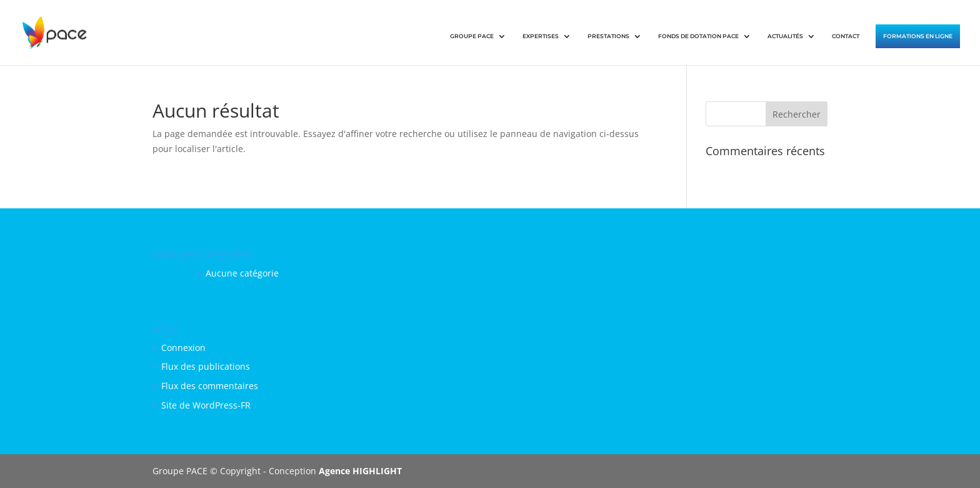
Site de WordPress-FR (206, 405)
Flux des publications (206, 366)
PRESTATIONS (608, 36)
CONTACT (846, 36)
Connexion (183, 348)
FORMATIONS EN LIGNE (918, 36)
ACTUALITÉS (785, 36)
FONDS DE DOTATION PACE (698, 36)
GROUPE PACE (472, 36)
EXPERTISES (541, 36)
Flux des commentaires (210, 386)
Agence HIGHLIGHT (360, 471)
